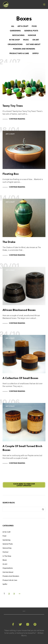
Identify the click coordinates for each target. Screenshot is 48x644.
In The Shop (14, 40)
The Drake (9, 242)
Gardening (15, 31)
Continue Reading (17, 119)
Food (34, 26)
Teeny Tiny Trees (13, 106)
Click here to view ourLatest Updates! (24, 485)
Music (26, 40)
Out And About (33, 45)
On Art (36, 40)
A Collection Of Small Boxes (20, 378)
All (13, 26)
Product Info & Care (19, 54)
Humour (32, 35)
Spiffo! (36, 54)
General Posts (31, 31)
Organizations (15, 45)
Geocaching (18, 35)
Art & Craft (23, 26)
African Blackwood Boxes (19, 310)
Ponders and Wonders (24, 49)
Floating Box (11, 174)
